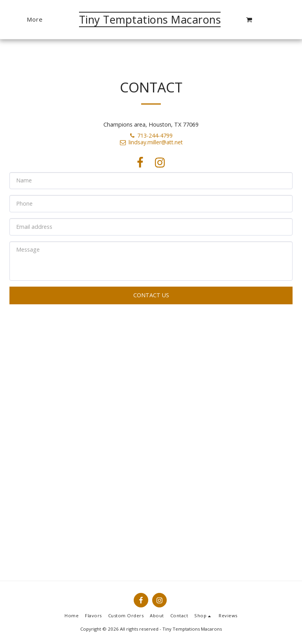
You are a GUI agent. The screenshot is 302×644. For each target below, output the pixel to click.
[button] (249, 20)
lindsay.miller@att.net (151, 142)
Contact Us (151, 295)
